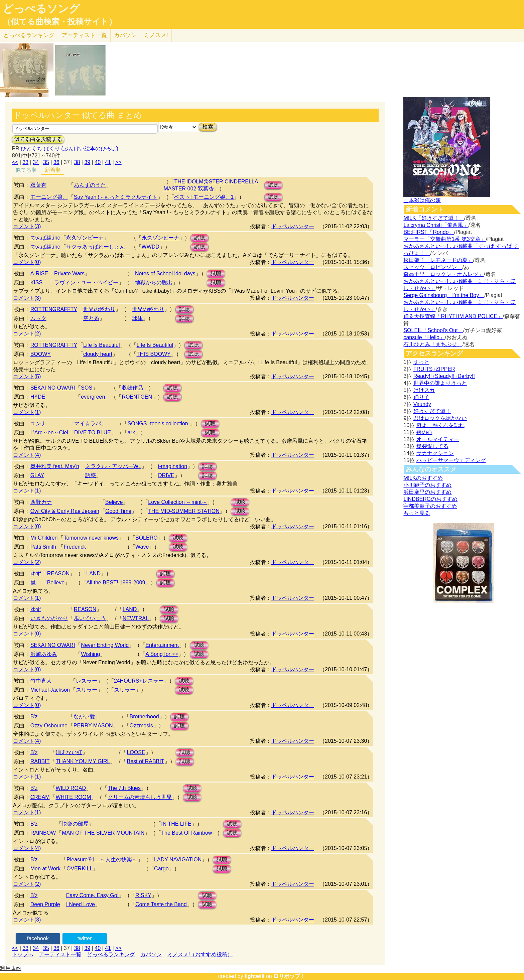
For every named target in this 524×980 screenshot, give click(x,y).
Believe (114, 502)
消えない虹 (69, 752)
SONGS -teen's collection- (159, 424)
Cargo (161, 869)
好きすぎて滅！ (432, 411)
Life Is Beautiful (101, 345)
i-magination (173, 466)
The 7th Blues (124, 788)
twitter (85, 938)
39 (87, 162)
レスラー (87, 681)
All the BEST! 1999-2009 (116, 583)
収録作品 (132, 388)
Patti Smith (43, 547)
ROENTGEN (137, 397)
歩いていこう (90, 618)
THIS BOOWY (154, 354)
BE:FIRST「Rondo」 (429, 232)
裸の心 (424, 432)
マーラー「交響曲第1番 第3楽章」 (444, 239)
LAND (93, 574)
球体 (137, 318)
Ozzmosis (141, 726)
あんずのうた (90, 185)
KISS (36, 283)
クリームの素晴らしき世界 (140, 797)
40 (98, 162)
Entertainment (162, 645)
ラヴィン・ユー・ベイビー (86, 283)
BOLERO (147, 538)
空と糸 (91, 318)
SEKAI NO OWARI (53, 388)
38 (77, 162)
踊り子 (421, 397)
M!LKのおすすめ (423, 478)
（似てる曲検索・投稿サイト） (60, 22)
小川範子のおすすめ (427, 485)
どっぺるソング (41, 9)
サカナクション (435, 453)
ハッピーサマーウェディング (451, 460)
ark (131, 433)
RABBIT (40, 761)
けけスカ (424, 390)
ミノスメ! (156, 35)
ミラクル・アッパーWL (113, 466)
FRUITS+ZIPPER (434, 369)
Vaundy (422, 404)
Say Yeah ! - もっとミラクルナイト (116, 197)
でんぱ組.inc (45, 238)
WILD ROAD (71, 788)
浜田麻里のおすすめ (427, 492)
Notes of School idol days (165, 273)
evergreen (93, 397)
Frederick (75, 547)
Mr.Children (44, 538)
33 (25, 162)
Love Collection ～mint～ (177, 502)
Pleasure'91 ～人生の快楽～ (102, 860)
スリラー (87, 690)
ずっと (421, 362)
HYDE (38, 397)
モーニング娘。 (49, 197)
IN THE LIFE (176, 824)
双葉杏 (38, 185)
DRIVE (166, 475)
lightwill (255, 976)
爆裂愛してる (432, 446)
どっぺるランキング (111, 954)
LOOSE (136, 752)
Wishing (90, 654)
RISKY (143, 895)
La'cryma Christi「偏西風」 (436, 225)
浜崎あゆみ (44, 654)
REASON (58, 574)
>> (118, 162)
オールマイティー (438, 439)
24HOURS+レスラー (139, 681)
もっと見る (417, 513)
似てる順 (26, 170)
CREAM (40, 797)
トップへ (23, 954)
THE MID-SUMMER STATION (184, 511)
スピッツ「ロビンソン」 (433, 267)
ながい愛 (84, 717)
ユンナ (38, 424)
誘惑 (91, 475)
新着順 (53, 170)
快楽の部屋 (75, 824)
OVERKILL (80, 869)
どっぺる (29, 35)
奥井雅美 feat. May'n (55, 466)
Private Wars (69, 273)
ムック (38, 318)
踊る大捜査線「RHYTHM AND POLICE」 (453, 316)
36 (56, 162)
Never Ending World (105, 645)
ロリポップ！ (289, 976)
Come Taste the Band (161, 904)
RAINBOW (43, 833)
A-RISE (39, 273)
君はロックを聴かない (440, 418)
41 (108, 162)
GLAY (37, 475)
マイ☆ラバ (88, 424)
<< (15, 162)
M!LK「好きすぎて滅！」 (434, 218)
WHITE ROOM (73, 797)
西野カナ (41, 502)
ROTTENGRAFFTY (54, 309)
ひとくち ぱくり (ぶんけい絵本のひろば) (70, 149)
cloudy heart (98, 354)
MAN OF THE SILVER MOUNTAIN (103, 833)
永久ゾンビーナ (85, 238)
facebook (38, 938)
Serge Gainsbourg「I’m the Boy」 (444, 295)
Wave (142, 547)
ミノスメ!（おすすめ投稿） (200, 954)
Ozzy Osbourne (49, 726)
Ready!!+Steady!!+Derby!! (444, 376)
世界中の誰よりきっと (440, 383)
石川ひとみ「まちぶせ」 (433, 344)
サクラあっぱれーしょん (96, 247)
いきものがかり (49, 618)
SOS (87, 388)
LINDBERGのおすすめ (430, 499)
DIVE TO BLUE (93, 433)
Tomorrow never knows (91, 538)
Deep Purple (45, 904)
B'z (34, 717)
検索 (208, 127)
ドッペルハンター (293, 226)
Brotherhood (144, 717)
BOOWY (41, 354)
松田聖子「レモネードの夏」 (438, 260)
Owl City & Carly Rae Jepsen (65, 511)
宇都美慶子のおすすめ (430, 506)
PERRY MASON (93, 726)
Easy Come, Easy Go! (92, 895)
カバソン (125, 35)
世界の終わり (99, 309)
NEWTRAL (136, 618)
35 (46, 162)
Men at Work (45, 869)
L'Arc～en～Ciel (49, 433)
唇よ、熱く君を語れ (440, 425)
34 (36, 162)
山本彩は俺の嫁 (422, 200)
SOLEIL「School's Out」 (433, 330)
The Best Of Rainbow (186, 833)
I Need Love (81, 904)
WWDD (151, 247)
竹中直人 (41, 681)
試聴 (273, 185)
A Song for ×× (162, 654)
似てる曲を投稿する (38, 139)
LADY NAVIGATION (178, 860)
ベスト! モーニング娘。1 (204, 197)
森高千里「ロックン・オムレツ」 (443, 274)
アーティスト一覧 (60, 954)
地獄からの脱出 (154, 283)
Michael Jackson (50, 690)
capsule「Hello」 (424, 337)
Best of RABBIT (145, 761)
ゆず (36, 574)
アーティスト (84, 35)
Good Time (118, 511)
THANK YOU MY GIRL (83, 761)
